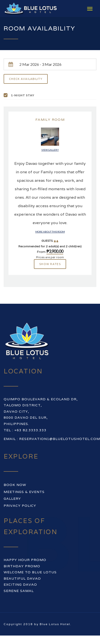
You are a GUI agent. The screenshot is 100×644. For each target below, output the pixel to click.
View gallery (50, 150)
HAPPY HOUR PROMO (25, 560)
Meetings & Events (24, 492)
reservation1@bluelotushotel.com (60, 439)
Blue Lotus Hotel (55, 624)
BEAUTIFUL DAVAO (22, 578)
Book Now (15, 485)
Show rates (50, 264)
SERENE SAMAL (19, 591)
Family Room (50, 120)
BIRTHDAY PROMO (22, 566)
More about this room (50, 232)
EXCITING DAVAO (20, 584)
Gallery (12, 499)
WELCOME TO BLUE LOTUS (30, 572)
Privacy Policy (20, 506)
